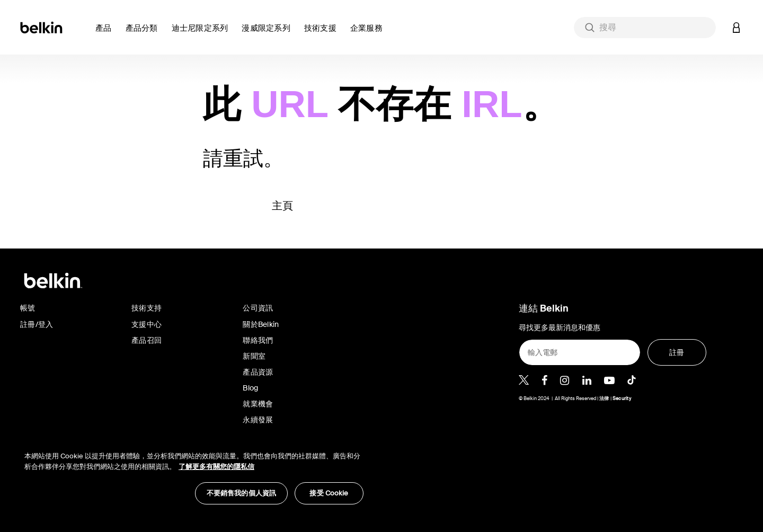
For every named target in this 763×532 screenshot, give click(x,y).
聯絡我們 (258, 340)
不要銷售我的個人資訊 (241, 493)
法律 (605, 398)
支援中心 (147, 324)
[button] (106, 34)
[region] (194, 472)
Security (622, 398)
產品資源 (258, 372)
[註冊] (677, 352)
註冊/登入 (37, 324)
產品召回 (147, 340)
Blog (250, 388)
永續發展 (258, 420)
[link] (323, 34)
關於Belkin (261, 324)
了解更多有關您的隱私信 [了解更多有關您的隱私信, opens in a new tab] (216, 467)
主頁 (283, 206)
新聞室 (254, 356)
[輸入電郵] (580, 352)
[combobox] (645, 28)
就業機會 (258, 404)
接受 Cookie (329, 493)
